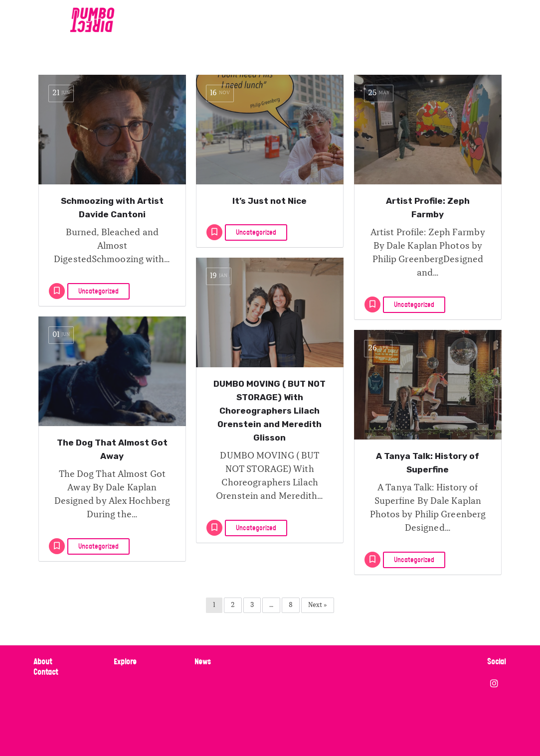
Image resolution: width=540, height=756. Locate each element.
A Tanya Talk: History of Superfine (428, 463)
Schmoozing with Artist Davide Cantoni (112, 208)
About (43, 662)
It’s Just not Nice (270, 201)
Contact (46, 673)
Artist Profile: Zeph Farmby (428, 208)
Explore (125, 662)
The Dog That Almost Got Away (112, 449)
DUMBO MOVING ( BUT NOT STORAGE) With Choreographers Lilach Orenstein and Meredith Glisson (270, 411)
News (202, 662)
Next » (318, 605)
